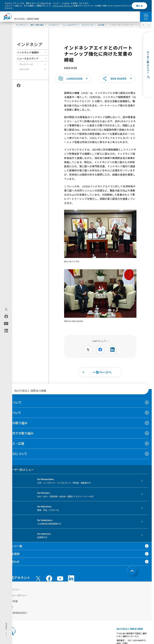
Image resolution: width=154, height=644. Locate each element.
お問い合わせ (11, 557)
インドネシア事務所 (28, 52)
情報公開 (8, 602)
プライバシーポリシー (62, 6)
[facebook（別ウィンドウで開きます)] (6, 316)
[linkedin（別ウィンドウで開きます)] (6, 331)
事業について (12, 408)
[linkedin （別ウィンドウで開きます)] (71, 574)
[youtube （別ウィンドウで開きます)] (60, 574)
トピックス (24, 69)
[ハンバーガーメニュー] (146, 15)
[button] (73, 74)
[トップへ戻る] (132, 566)
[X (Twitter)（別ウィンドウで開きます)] (6, 309)
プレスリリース (26, 64)
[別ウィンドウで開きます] (88, 345)
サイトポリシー (12, 585)
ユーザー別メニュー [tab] (18, 465)
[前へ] (144, 25)
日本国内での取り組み (18, 429)
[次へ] (149, 25)
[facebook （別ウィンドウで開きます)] (49, 574)
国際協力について (15, 449)
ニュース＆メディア (28, 58)
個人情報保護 (10, 597)
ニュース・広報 (14, 439)
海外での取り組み (15, 418)
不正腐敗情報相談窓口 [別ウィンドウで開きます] (15, 608)
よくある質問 (11, 549)
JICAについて (12, 398)
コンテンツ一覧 (13, 541)
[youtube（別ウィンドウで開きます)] (6, 324)
